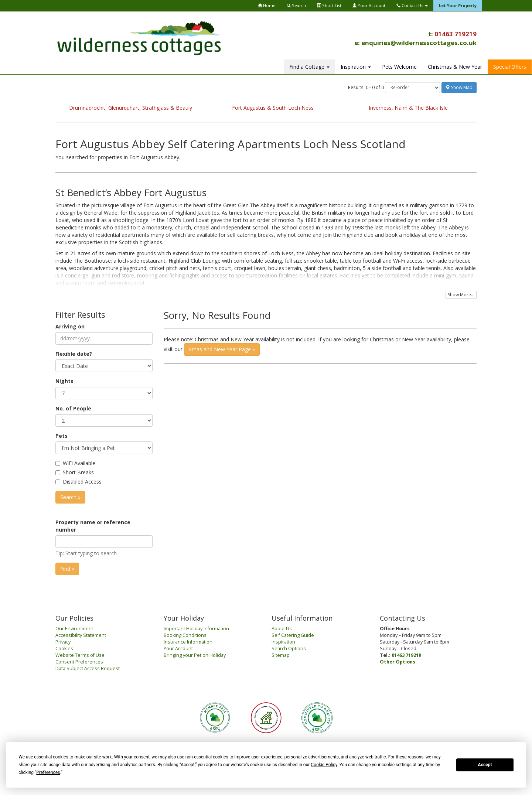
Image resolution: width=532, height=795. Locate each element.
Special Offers (455, 67)
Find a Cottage (254, 67)
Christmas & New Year (400, 67)
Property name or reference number (93, 526)
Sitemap (281, 655)
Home (267, 5)
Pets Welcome (344, 67)
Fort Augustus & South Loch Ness (273, 108)
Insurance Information (188, 642)
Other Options (398, 662)
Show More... (461, 295)
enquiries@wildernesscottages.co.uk (419, 43)
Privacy (63, 642)
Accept (485, 765)
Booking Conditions (185, 635)
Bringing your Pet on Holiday (195, 655)
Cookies (64, 649)
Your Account (369, 5)
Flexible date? (74, 354)
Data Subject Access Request (88, 668)
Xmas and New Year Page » (222, 349)
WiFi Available (79, 463)
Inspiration (301, 67)
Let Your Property (458, 5)
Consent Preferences (79, 662)
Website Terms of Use (80, 655)
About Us (282, 629)
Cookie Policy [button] (324, 765)
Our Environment (74, 629)
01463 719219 (456, 34)
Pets (62, 436)
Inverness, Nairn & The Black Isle (408, 108)
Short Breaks (78, 472)
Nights (64, 381)
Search (296, 5)
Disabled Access (82, 482)
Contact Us (412, 5)
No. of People (73, 408)
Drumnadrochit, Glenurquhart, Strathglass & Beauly (131, 108)
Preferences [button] (48, 772)
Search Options (289, 649)
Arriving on (70, 326)
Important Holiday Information (196, 629)
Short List (329, 5)
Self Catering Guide (293, 635)
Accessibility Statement (81, 635)
